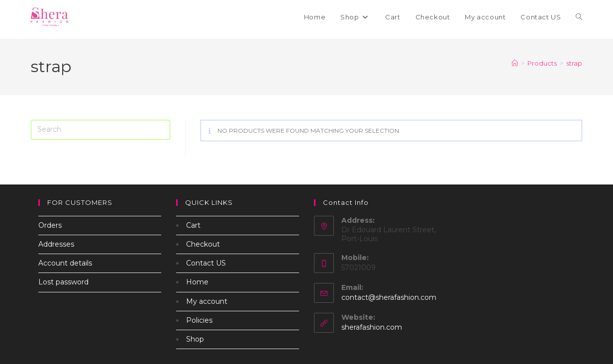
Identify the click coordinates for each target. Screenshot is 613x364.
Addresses (56, 244)
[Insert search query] (101, 130)
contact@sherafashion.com (389, 297)
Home (197, 282)
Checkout (203, 244)
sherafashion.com (372, 327)
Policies (199, 320)
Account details (65, 263)
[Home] (515, 63)
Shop (195, 339)
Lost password (63, 282)
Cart (193, 225)
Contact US (206, 263)
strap (574, 63)
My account (207, 301)
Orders (50, 225)
